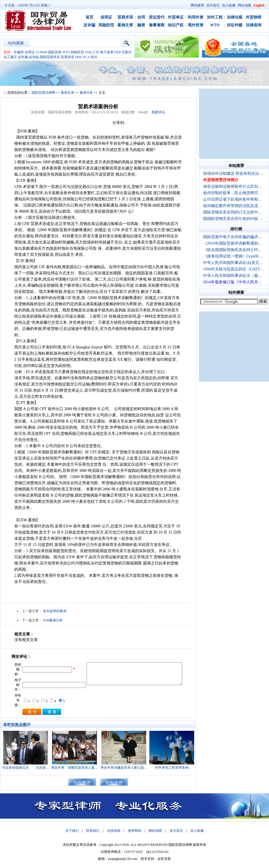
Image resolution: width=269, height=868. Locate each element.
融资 (141, 25)
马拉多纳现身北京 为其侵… (25, 768)
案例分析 (86, 93)
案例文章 (125, 25)
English (259, 5)
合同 (141, 17)
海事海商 (157, 25)
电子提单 (107, 52)
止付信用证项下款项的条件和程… (233, 199)
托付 (94, 57)
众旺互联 (164, 859)
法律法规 (235, 17)
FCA (86, 57)
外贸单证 (176, 17)
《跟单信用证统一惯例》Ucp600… (233, 256)
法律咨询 (254, 25)
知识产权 (176, 25)
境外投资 (196, 25)
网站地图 (245, 5)
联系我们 (93, 831)
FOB (88, 52)
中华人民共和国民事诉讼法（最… (233, 276)
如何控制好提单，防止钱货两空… (233, 193)
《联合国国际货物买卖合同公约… (233, 250)
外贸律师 (254, 17)
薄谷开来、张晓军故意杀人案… (75, 768)
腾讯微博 (197, 5)
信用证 (106, 17)
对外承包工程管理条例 (172, 768)
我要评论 (158, 112)
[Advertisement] (234, 124)
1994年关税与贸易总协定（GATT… (234, 269)
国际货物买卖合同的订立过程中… (233, 212)
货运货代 (157, 17)
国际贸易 (55, 52)
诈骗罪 (19, 52)
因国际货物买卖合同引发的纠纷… (233, 219)
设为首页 (213, 5)
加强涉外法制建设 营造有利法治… (233, 174)
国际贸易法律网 (43, 93)
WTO (215, 25)
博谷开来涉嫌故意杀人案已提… (124, 768)
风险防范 (106, 25)
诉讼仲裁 (235, 25)
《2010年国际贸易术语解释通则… (233, 243)
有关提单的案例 (55, 611)
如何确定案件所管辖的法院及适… (233, 206)
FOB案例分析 (53, 620)
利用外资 (196, 17)
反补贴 (34, 57)
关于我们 (72, 831)
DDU (79, 57)
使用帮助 (134, 831)
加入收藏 (229, 5)
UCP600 (41, 52)
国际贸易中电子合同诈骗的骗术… (233, 237)
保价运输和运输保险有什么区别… (233, 186)
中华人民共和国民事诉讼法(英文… (233, 263)
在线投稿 (114, 831)
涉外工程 (215, 17)
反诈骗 (89, 25)
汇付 (96, 52)
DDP (118, 52)
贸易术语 (125, 17)
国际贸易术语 (50, 57)
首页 (89, 17)
